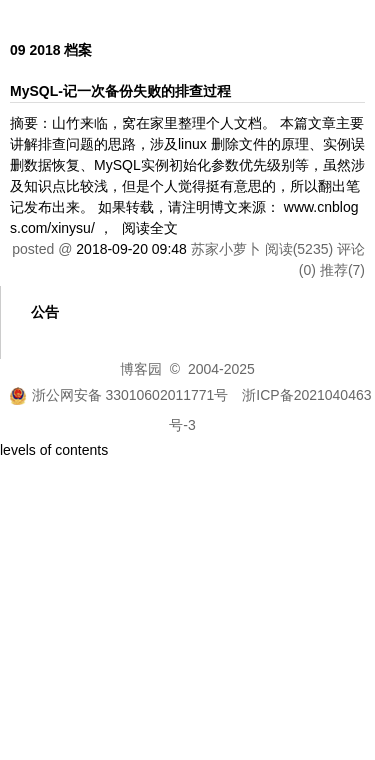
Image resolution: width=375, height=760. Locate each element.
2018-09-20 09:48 (131, 249)
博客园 (141, 369)
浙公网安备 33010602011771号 (119, 395)
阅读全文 (150, 228)
